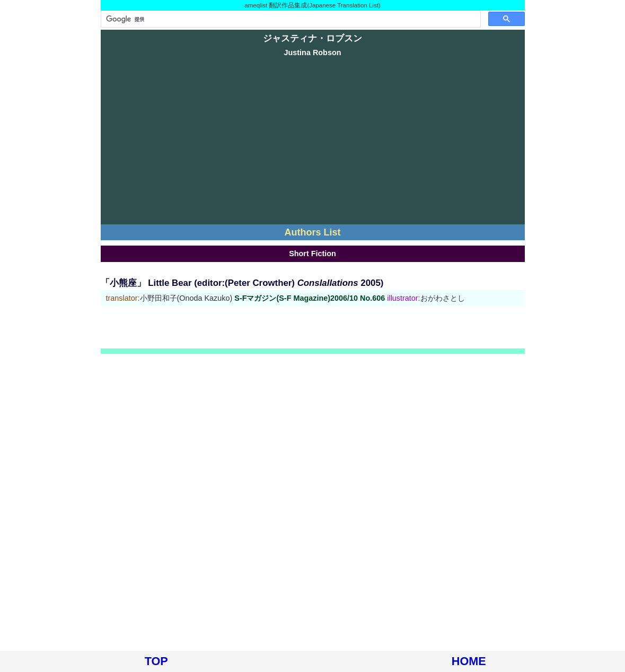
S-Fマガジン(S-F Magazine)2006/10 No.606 (310, 298)
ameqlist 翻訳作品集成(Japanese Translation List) (312, 5)
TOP (156, 661)
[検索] (290, 19)
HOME (469, 661)
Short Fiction (312, 254)
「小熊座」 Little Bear (146, 283)
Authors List (313, 232)
